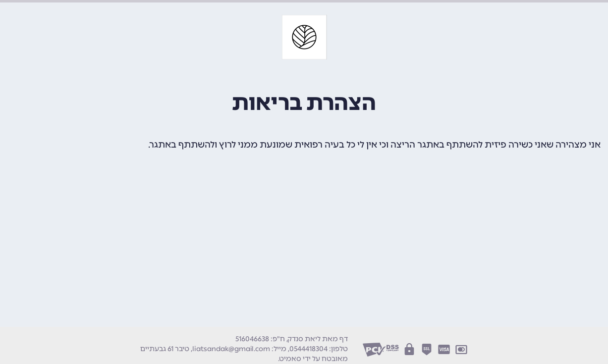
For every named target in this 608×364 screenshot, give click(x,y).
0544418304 (308, 349)
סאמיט (290, 359)
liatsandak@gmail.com (231, 349)
